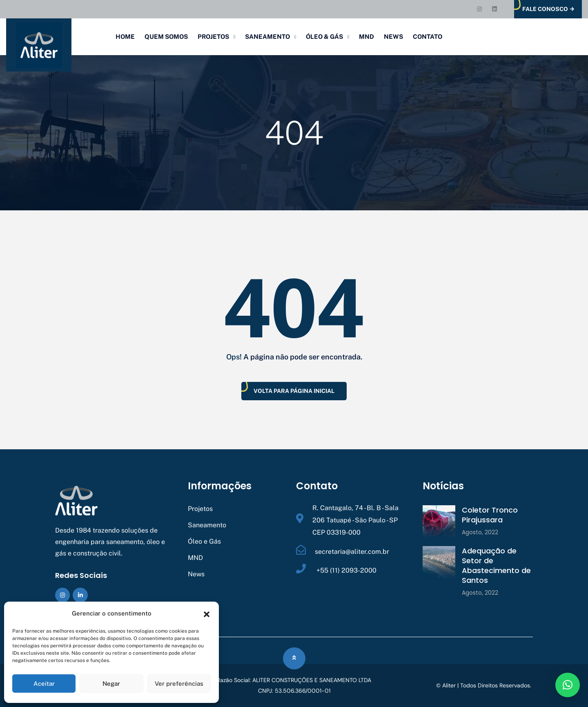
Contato (428, 37)
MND (366, 37)
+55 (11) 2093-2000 (346, 570)
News (393, 37)
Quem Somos (166, 37)
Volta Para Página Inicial (294, 391)
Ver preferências (179, 684)
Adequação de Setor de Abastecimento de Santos (496, 565)
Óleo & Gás (324, 37)
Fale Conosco (548, 9)
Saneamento (267, 37)
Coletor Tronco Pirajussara (490, 515)
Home (125, 37)
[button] (207, 613)
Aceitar (44, 684)
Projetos (213, 37)
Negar (111, 684)
